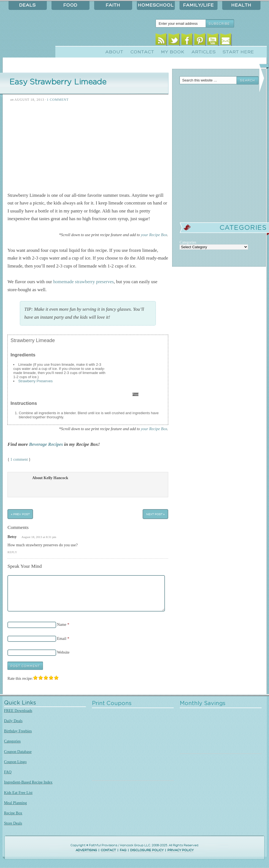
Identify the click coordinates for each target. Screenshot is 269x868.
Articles (204, 52)
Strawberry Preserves (35, 381)
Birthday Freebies (18, 731)
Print (136, 394)
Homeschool (156, 5)
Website (63, 652)
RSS (161, 41)
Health (241, 5)
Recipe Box (13, 813)
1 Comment (58, 100)
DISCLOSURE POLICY (147, 850)
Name (62, 624)
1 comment (19, 459)
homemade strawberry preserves (83, 282)
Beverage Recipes (46, 444)
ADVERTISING (86, 850)
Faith (113, 5)
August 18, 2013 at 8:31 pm (39, 537)
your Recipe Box (154, 235)
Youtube (213, 41)
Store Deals (13, 823)
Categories (13, 741)
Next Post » (155, 514)
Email (226, 41)
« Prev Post (20, 514)
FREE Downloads (18, 711)
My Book (173, 52)
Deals (28, 5)
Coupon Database (18, 752)
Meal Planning (16, 803)
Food (70, 5)
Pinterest (200, 41)
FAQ (8, 772)
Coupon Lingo (15, 762)
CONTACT (108, 850)
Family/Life (199, 5)
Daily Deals (13, 721)
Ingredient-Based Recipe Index (28, 782)
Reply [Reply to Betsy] (12, 552)
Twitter (174, 41)
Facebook (187, 41)
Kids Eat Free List (18, 793)
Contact (142, 52)
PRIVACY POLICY (180, 850)
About (114, 52)
